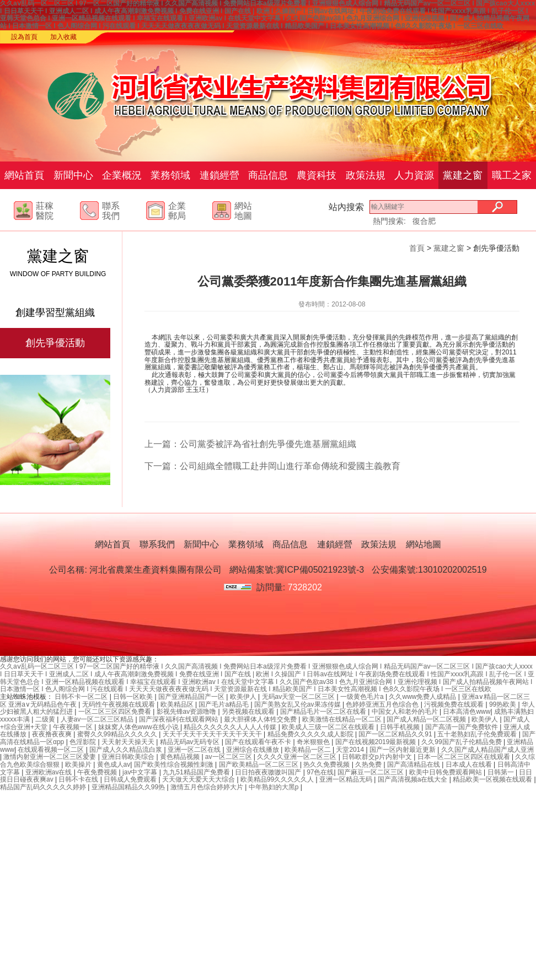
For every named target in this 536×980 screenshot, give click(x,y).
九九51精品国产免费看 (197, 772)
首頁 (417, 248)
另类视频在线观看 (249, 712)
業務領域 (170, 175)
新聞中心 (73, 175)
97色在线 (320, 772)
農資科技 (317, 175)
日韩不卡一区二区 (82, 697)
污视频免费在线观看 (455, 704)
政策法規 (366, 175)
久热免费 (369, 764)
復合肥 (424, 221)
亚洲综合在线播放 (253, 750)
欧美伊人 (244, 697)
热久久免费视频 (327, 764)
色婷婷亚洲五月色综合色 (383, 704)
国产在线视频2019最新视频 (377, 742)
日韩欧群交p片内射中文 (378, 757)
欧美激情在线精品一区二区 (343, 719)
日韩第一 (502, 772)
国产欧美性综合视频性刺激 (175, 764)
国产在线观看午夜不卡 (259, 742)
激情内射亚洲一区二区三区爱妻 (50, 757)
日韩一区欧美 (134, 697)
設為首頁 (24, 37)
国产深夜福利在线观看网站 (179, 719)
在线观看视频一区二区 (52, 750)
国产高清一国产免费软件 (462, 727)
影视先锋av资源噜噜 (187, 712)
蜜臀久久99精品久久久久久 (118, 734)
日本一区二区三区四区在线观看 (465, 757)
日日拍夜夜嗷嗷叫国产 (269, 772)
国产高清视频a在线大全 (414, 779)
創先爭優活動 (55, 343)
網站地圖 (424, 544)
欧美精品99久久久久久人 (278, 779)
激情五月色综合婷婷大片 (208, 787)
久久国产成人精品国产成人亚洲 (487, 750)
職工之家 (512, 175)
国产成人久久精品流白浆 (127, 750)
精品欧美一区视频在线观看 (493, 779)
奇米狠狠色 (314, 742)
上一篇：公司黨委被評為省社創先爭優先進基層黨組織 (250, 444)
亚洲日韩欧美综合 (129, 757)
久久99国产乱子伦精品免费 (462, 742)
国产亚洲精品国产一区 (192, 697)
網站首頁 (24, 175)
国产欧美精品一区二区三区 (259, 764)
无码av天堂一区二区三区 (299, 697)
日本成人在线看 (470, 764)
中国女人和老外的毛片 (406, 712)
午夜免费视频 (98, 772)
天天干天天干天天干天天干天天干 (213, 734)
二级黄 (46, 719)
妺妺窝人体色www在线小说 (139, 727)
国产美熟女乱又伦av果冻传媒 (298, 704)
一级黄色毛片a (363, 697)
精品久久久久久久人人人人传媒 (231, 727)
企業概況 (122, 175)
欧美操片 (79, 764)
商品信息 (268, 175)
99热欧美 (504, 704)
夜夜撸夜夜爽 (53, 734)
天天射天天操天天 (129, 742)
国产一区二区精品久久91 (396, 734)
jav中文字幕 (141, 772)
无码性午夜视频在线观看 (119, 704)
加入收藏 (63, 37)
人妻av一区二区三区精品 (98, 719)
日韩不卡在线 (79, 779)
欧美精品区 (178, 704)
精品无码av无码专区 (191, 742)
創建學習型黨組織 (55, 313)
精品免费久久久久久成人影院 (311, 734)
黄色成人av (114, 764)
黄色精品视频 (181, 757)
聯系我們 (157, 544)
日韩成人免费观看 (131, 779)
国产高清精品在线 (414, 764)
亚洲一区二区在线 (195, 750)
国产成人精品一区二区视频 (427, 719)
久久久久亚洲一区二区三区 (298, 757)
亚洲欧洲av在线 (50, 772)
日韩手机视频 (401, 727)
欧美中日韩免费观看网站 (446, 772)
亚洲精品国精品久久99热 (129, 787)
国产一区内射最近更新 (403, 750)
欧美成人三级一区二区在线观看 (329, 727)
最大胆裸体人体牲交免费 (261, 719)
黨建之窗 (463, 175)
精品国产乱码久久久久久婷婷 (44, 787)
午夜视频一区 (74, 727)
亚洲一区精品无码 (347, 779)
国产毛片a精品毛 (224, 704)
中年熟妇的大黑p (275, 787)
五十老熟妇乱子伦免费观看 (478, 734)
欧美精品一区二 (309, 750)
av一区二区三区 (229, 757)
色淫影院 (84, 742)
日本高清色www (467, 712)
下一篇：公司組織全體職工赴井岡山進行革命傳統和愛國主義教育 (272, 466)
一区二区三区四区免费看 (116, 712)
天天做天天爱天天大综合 (199, 779)
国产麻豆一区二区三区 (371, 772)
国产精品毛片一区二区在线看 (324, 712)
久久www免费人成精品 (423, 697)
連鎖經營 (219, 175)
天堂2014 (351, 750)
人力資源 (414, 175)
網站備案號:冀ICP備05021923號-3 (297, 570)
